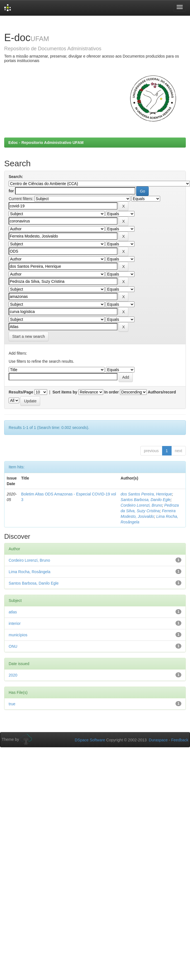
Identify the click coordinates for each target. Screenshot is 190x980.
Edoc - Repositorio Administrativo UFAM (46, 143)
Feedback (180, 740)
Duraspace (158, 740)
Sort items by (65, 392)
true (12, 704)
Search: (16, 177)
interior (15, 623)
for (11, 191)
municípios (18, 635)
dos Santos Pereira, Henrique (146, 494)
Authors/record (162, 392)
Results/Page (21, 392)
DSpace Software (90, 740)
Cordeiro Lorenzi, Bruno (141, 505)
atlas (13, 612)
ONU (13, 646)
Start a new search (29, 336)
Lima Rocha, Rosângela (29, 572)
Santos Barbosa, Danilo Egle (145, 500)
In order (112, 392)
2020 (13, 675)
